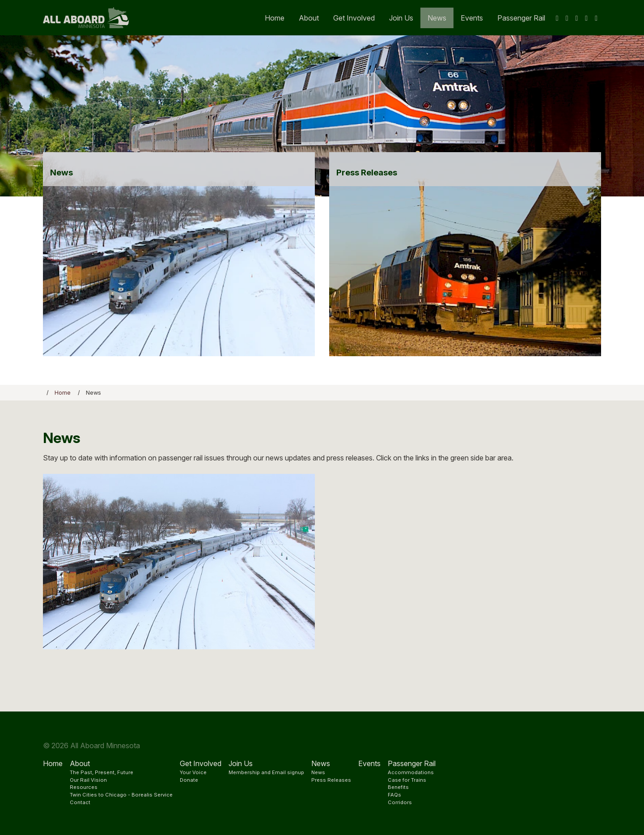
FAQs (394, 795)
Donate (189, 780)
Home (275, 18)
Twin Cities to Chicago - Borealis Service (121, 795)
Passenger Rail (521, 18)
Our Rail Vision (88, 780)
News (437, 18)
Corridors (400, 802)
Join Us (401, 18)
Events (472, 18)
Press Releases (331, 780)
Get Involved (354, 18)
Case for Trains (407, 780)
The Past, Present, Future (102, 772)
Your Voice (193, 772)
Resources (84, 787)
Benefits (398, 787)
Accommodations (411, 772)
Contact (80, 802)
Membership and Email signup (266, 772)
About (309, 18)
